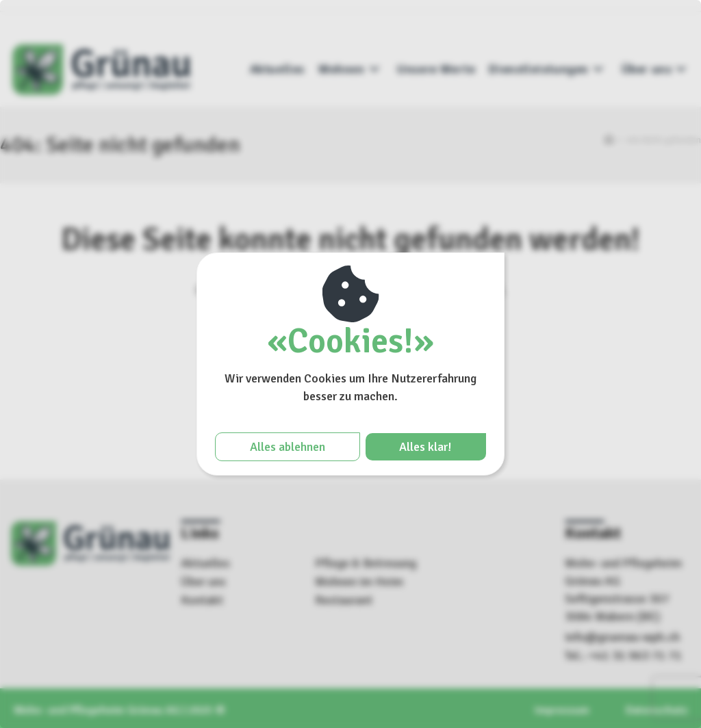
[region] (350, 364)
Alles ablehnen (288, 447)
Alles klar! (425, 447)
